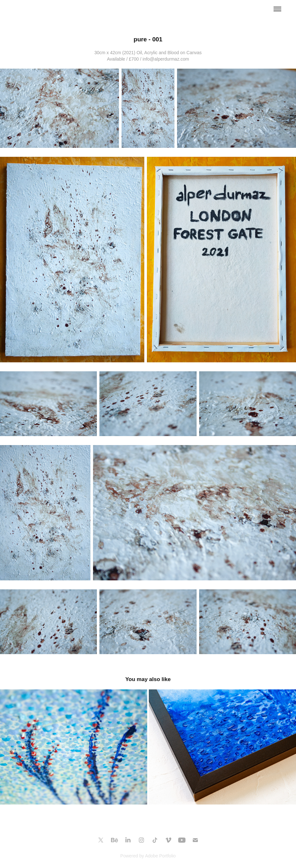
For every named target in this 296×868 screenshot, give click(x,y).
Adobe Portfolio (160, 856)
